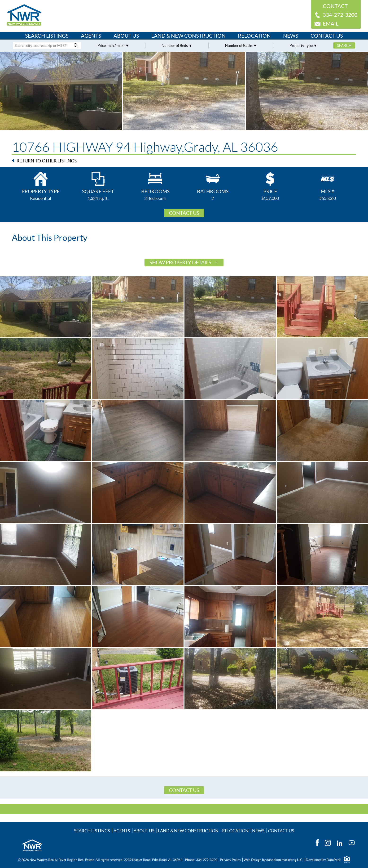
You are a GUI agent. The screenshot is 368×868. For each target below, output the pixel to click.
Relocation (254, 36)
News (291, 36)
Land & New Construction (188, 36)
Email (331, 24)
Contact (335, 6)
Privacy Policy (230, 860)
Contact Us (327, 36)
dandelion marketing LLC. (285, 860)
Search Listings (47, 36)
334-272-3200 (340, 15)
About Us (126, 36)
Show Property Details (180, 262)
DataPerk (334, 860)
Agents (91, 36)
